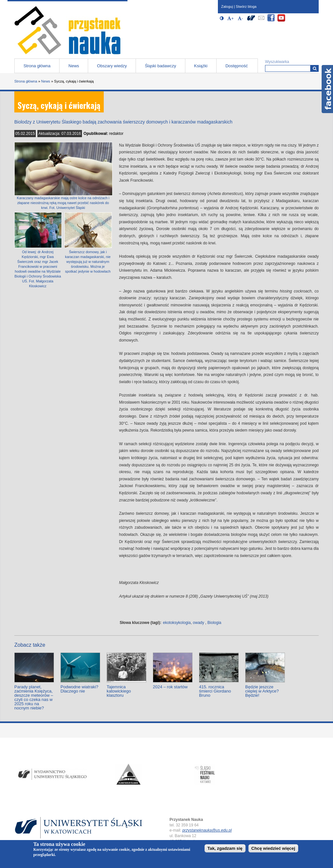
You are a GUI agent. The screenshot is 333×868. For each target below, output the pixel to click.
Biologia (214, 623)
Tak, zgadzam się (225, 848)
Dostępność (237, 66)
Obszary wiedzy (112, 66)
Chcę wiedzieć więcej (273, 848)
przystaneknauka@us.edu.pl (207, 830)
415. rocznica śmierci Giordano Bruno (215, 691)
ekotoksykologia (177, 623)
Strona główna (37, 66)
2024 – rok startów (170, 687)
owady (199, 623)
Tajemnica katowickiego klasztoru (119, 691)
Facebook (327, 89)
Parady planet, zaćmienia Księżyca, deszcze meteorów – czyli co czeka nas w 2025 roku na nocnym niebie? (34, 697)
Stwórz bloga (246, 6)
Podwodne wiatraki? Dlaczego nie (79, 689)
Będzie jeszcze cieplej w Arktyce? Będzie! (262, 691)
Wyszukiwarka (277, 62)
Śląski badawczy (160, 66)
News (74, 66)
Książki (201, 66)
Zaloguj (227, 6)
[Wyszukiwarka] (315, 68)
